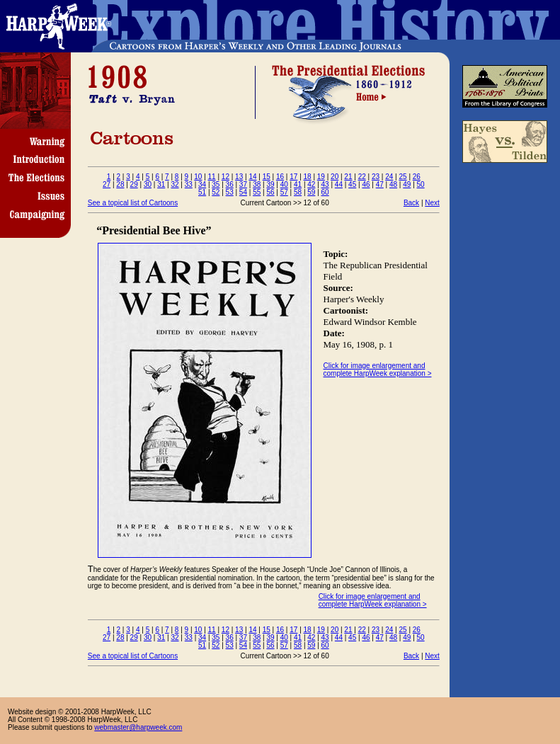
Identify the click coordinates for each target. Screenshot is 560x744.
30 (148, 184)
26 (417, 177)
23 (376, 177)
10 (198, 177)
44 (339, 184)
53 (230, 192)
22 (362, 177)
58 (298, 192)
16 (280, 177)
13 (239, 177)
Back (411, 203)
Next (432, 203)
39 (270, 184)
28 (120, 184)
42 (311, 184)
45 (352, 184)
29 (134, 184)
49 (407, 184)
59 (311, 192)
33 (189, 184)
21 (348, 177)
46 (366, 184)
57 (284, 192)
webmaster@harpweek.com (138, 727)
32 (175, 184)
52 (216, 192)
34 (202, 184)
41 (298, 184)
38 (257, 184)
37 (243, 184)
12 (225, 177)
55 (257, 192)
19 (321, 177)
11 (212, 177)
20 (335, 177)
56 (270, 192)
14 (252, 177)
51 (202, 192)
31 (161, 184)
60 (325, 192)
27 (107, 184)
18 (308, 177)
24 (389, 177)
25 (402, 177)
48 (393, 184)
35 (216, 184)
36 (230, 184)
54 (243, 192)
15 (267, 177)
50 (421, 184)
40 (284, 184)
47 (380, 184)
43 (325, 184)
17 (293, 177)
